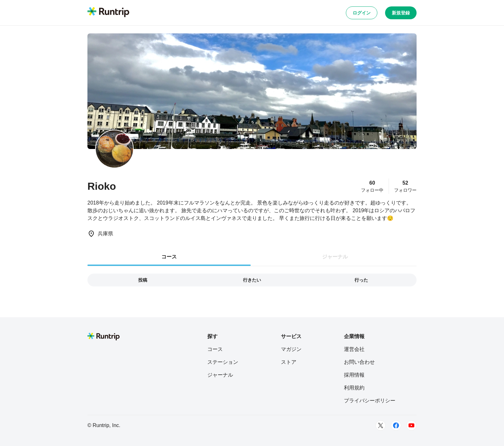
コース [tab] (169, 257)
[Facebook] (396, 425)
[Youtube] (411, 425)
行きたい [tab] (252, 280)
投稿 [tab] (143, 280)
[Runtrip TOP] (108, 13)
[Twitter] (381, 425)
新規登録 (401, 13)
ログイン (362, 13)
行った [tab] (361, 280)
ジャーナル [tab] (335, 257)
